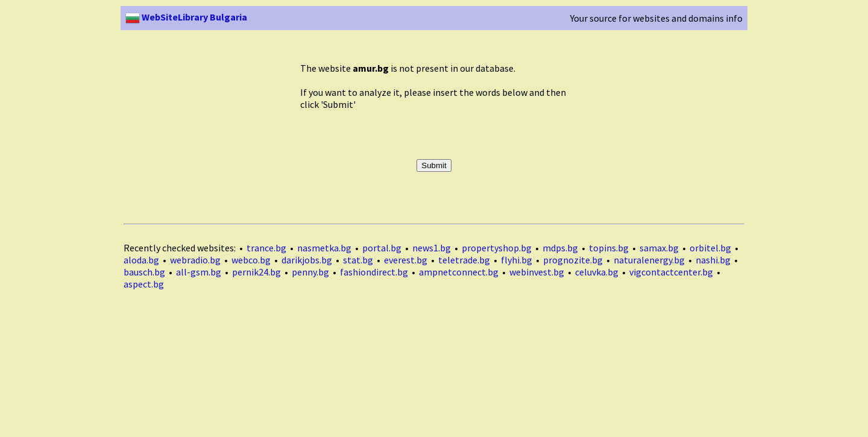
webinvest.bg (537, 272)
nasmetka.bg (324, 248)
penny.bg (310, 272)
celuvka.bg (597, 272)
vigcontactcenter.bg (671, 272)
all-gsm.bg (199, 272)
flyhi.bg (517, 260)
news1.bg (432, 248)
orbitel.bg (710, 248)
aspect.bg (144, 284)
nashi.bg (713, 260)
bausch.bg (144, 272)
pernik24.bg (256, 272)
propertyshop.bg (497, 248)
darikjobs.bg (307, 260)
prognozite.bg (573, 260)
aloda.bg (141, 260)
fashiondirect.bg (374, 272)
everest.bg (406, 260)
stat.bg (358, 260)
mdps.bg (560, 248)
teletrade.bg (464, 260)
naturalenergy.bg (649, 260)
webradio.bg (195, 260)
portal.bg (382, 248)
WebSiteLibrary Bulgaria (186, 17)
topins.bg (609, 248)
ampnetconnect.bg (459, 272)
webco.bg (251, 260)
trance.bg (266, 248)
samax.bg (659, 248)
